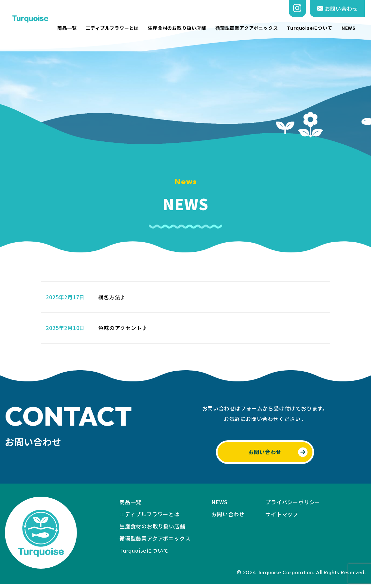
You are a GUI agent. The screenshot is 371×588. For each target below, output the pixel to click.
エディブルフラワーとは (119, 28)
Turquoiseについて (316, 28)
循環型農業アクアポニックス (253, 28)
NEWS (355, 28)
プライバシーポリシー (293, 506)
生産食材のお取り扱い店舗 (183, 28)
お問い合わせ (344, 9)
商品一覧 (73, 28)
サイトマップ (282, 518)
